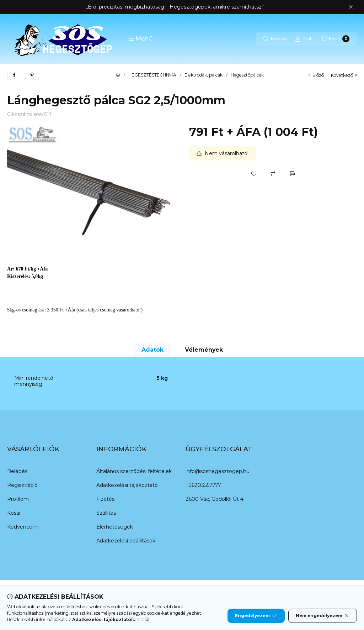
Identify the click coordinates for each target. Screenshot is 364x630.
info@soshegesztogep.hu (218, 471)
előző (316, 75)
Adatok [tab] (152, 350)
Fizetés (105, 499)
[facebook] (14, 75)
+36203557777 (203, 485)
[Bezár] (351, 7)
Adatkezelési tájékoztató (127, 485)
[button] (141, 39)
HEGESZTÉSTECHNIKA (152, 75)
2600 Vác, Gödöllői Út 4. (215, 499)
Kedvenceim (23, 527)
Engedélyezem (256, 616)
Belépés (17, 471)
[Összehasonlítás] (273, 174)
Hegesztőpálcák (247, 75)
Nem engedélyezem (323, 616)
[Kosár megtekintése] (335, 39)
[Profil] (304, 39)
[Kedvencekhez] (254, 174)
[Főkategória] (118, 75)
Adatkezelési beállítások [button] (126, 541)
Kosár (14, 513)
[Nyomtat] (292, 174)
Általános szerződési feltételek (134, 471)
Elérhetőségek (115, 527)
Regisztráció (22, 485)
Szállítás (106, 513)
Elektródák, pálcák (204, 75)
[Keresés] (275, 39)
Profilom (18, 499)
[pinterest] (32, 75)
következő (344, 75)
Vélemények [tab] (204, 350)
